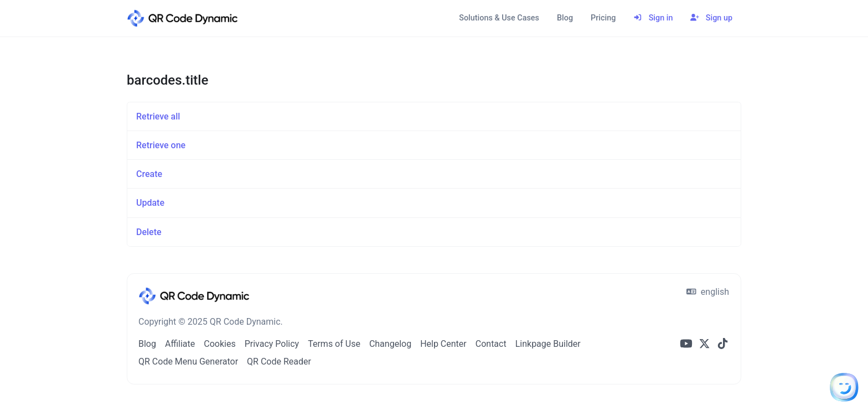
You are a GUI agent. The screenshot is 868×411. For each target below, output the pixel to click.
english (708, 292)
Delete (149, 232)
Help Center (443, 344)
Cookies (219, 344)
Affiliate (180, 344)
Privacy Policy (272, 344)
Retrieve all (158, 116)
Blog (565, 18)
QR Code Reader (279, 361)
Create (149, 174)
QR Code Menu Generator (188, 361)
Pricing (603, 18)
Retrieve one (161, 145)
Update (150, 203)
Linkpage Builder (548, 344)
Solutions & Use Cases (499, 18)
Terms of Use (334, 344)
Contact (491, 344)
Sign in (653, 18)
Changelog (390, 344)
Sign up (711, 18)
